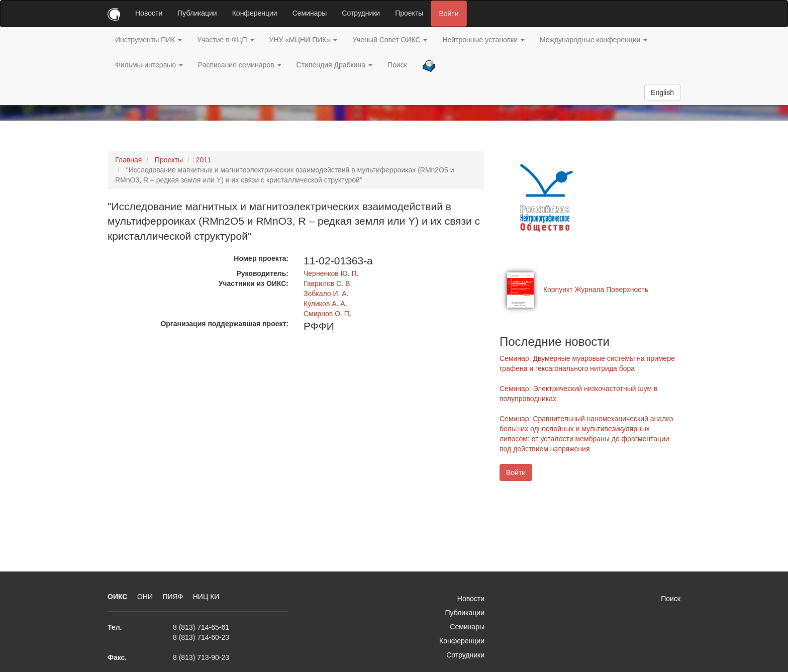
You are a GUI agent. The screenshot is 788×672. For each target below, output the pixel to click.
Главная (128, 160)
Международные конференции (594, 40)
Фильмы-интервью (149, 65)
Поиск (397, 65)
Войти (449, 14)
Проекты (409, 13)
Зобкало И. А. (326, 294)
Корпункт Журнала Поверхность (596, 290)
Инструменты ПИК (149, 40)
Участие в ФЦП (225, 40)
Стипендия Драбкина (334, 65)
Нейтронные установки (483, 40)
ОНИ (146, 597)
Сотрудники (361, 13)
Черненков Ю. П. (331, 273)
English (662, 92)
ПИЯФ (174, 597)
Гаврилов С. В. (328, 283)
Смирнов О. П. (327, 314)
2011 (204, 160)
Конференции (255, 13)
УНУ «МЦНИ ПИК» (304, 40)
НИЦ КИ (206, 597)
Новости (149, 13)
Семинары (310, 13)
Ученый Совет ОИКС (390, 40)
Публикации (197, 13)
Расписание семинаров (240, 65)
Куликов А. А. (325, 304)
